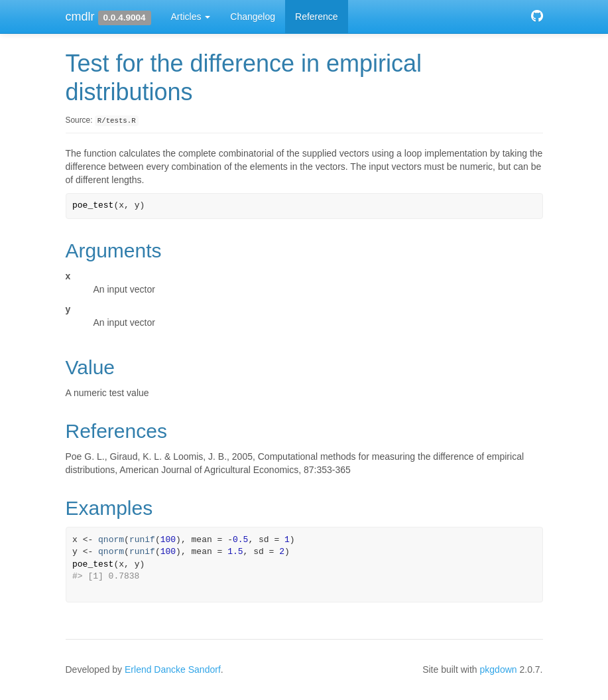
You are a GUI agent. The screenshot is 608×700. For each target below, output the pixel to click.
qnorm (111, 540)
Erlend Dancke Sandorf (173, 669)
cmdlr (80, 17)
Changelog (253, 17)
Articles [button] (191, 17)
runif (142, 540)
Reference (317, 17)
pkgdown (499, 669)
